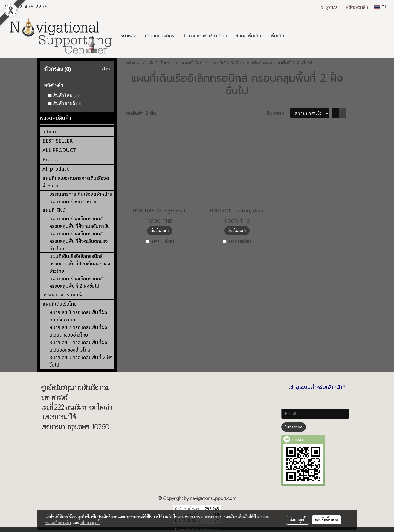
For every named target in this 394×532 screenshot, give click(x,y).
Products (53, 160)
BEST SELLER (57, 141)
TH (381, 7)
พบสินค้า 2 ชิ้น (141, 113)
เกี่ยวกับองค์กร (160, 36)
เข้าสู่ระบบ (329, 7)
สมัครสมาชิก (357, 7)
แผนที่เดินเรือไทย (60, 304)
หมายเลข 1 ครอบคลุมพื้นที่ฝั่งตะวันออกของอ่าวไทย (78, 346)
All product (56, 169)
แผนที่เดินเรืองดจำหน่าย (73, 202)
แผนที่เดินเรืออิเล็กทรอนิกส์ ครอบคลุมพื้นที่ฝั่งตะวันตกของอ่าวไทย (79, 241)
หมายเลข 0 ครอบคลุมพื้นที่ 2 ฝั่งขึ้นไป (81, 361)
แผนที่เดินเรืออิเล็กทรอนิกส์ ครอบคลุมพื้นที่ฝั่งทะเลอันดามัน (80, 223)
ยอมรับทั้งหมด (326, 520)
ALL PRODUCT (59, 150)
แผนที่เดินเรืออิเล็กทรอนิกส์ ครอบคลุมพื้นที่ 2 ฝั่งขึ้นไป (76, 283)
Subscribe (294, 427)
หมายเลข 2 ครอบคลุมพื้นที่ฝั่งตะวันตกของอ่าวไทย (78, 331)
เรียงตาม (278, 113)
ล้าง (106, 69)
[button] (293, 36)
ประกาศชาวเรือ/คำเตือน (205, 36)
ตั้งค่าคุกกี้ (298, 520)
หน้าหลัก (128, 36)
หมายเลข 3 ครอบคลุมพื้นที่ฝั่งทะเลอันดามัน (78, 316)
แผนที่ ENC (54, 210)
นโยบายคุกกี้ (90, 522)
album (50, 132)
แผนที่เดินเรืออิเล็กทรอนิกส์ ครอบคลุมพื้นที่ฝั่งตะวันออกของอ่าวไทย (80, 264)
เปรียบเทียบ (162, 242)
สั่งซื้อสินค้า (160, 231)
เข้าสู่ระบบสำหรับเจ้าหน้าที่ (317, 387)
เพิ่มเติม (277, 36)
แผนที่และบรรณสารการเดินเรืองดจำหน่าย (76, 182)
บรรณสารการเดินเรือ (63, 295)
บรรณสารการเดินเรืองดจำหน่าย (81, 194)
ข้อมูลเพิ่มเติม (248, 36)
